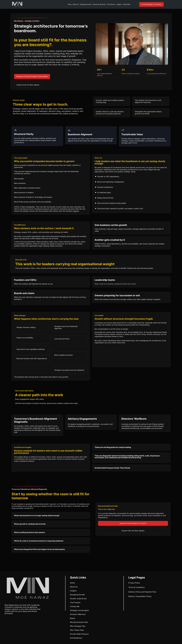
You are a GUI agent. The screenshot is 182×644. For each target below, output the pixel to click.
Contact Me (126, 4)
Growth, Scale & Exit (99, 4)
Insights (119, 4)
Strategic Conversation (79, 610)
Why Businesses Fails (79, 622)
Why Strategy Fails (78, 626)
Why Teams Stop (77, 630)
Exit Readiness (76, 638)
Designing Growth (86, 4)
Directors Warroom (78, 614)
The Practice (111, 4)
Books (73, 618)
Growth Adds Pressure (79, 634)
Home (70, 4)
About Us (76, 4)
